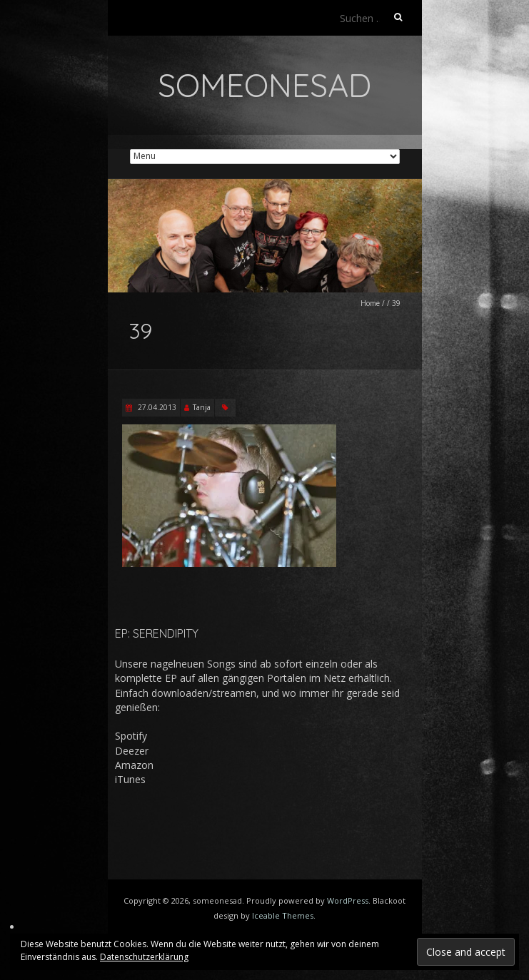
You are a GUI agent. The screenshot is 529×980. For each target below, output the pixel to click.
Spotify (131, 736)
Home (370, 303)
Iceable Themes (283, 915)
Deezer (132, 751)
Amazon (134, 765)
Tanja (202, 407)
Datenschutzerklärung (144, 957)
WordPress (348, 900)
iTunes (130, 779)
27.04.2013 (156, 407)
